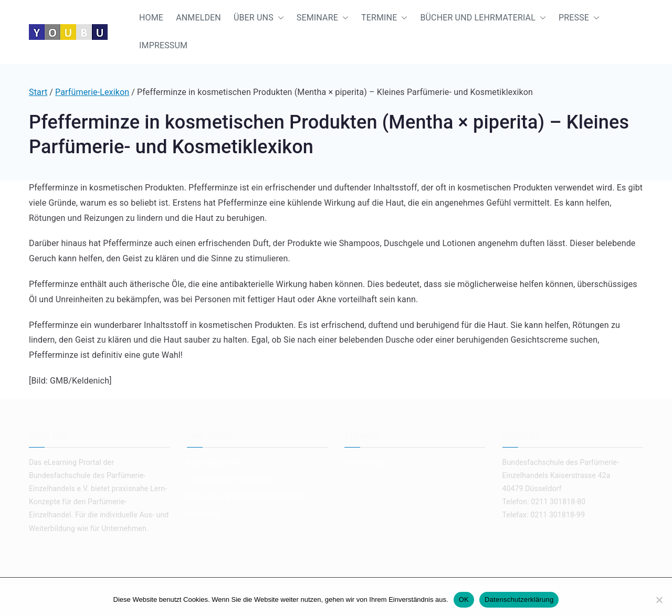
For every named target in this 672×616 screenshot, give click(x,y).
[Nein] (659, 600)
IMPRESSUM (163, 45)
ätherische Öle (157, 284)
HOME (151, 18)
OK (464, 599)
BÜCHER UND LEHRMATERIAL (483, 18)
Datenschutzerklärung (519, 599)
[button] (279, 18)
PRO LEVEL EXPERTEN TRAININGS (245, 497)
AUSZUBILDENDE (216, 462)
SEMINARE (323, 18)
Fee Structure (367, 462)
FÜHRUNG (204, 514)
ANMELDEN (198, 18)
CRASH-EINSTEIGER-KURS (231, 480)
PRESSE (579, 18)
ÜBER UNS (259, 18)
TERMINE (384, 18)
